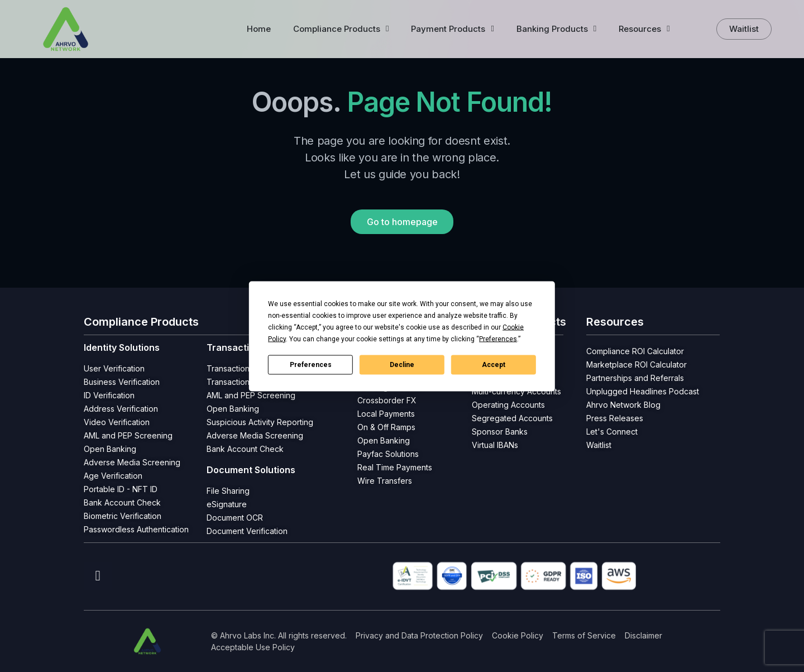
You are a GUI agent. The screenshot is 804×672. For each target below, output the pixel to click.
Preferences (311, 365)
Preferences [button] (498, 339)
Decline (402, 365)
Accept (494, 365)
